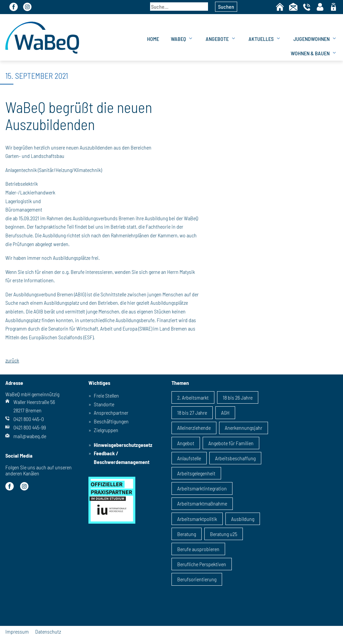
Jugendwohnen (312, 39)
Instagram (27, 7)
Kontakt (293, 7)
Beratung (187, 534)
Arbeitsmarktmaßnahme (202, 503)
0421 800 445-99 (30, 427)
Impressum (17, 631)
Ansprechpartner (111, 413)
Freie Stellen (106, 395)
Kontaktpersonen (320, 7)
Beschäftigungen (111, 421)
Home (280, 7)
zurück (12, 360)
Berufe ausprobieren (198, 549)
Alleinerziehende (194, 428)
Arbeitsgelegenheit (196, 473)
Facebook (14, 7)
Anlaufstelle (189, 458)
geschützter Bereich (333, 7)
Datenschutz (48, 631)
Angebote (217, 39)
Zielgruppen (106, 430)
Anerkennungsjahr (244, 428)
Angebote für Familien (231, 443)
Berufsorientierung (197, 579)
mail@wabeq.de (30, 436)
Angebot (186, 443)
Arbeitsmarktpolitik (197, 519)
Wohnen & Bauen (310, 53)
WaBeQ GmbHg (42, 37)
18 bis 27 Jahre (192, 413)
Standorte (104, 404)
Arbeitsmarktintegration (202, 488)
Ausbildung (243, 519)
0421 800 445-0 (29, 419)
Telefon (307, 7)
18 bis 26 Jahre (238, 397)
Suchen (226, 7)
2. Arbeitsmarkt (193, 397)
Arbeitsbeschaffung (235, 458)
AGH (225, 413)
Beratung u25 (224, 534)
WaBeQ (178, 39)
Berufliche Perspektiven (202, 564)
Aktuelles (261, 39)
